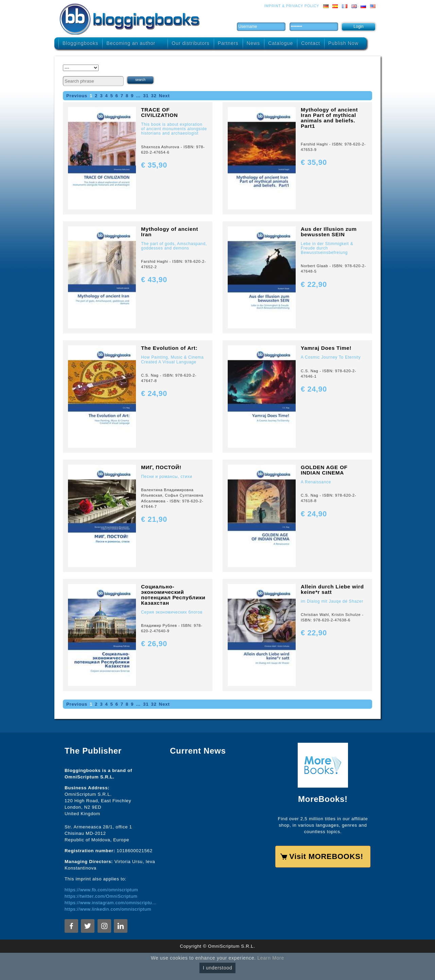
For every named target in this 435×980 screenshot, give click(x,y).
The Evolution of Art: (169, 348)
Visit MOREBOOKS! (326, 856)
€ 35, (154, 165)
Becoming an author (131, 43)
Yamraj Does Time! (326, 348)
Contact (310, 43)
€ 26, (154, 644)
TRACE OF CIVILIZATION (159, 112)
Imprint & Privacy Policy (292, 6)
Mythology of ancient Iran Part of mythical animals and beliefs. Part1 (329, 118)
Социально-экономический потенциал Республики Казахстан (173, 595)
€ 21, (154, 519)
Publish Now (343, 43)
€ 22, (314, 284)
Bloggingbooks (80, 43)
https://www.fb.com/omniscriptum (101, 890)
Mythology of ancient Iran (170, 232)
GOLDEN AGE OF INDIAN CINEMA (324, 470)
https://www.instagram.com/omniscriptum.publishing (112, 903)
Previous (77, 96)
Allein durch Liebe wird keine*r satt (332, 589)
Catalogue (281, 43)
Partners (228, 43)
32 (154, 96)
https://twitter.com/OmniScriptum (101, 896)
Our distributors (190, 43)
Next (164, 96)
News (253, 43)
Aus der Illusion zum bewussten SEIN (329, 232)
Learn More (271, 958)
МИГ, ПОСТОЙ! (161, 467)
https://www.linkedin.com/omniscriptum (108, 909)
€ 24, (154, 393)
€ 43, (154, 280)
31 (146, 96)
